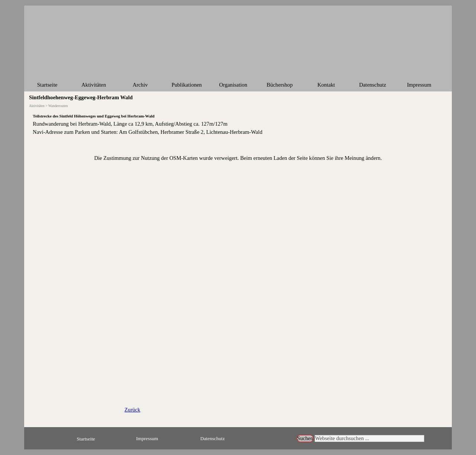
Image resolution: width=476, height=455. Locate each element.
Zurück (132, 410)
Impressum (419, 85)
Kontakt (326, 85)
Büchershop (280, 85)
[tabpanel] (238, 124)
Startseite (47, 85)
